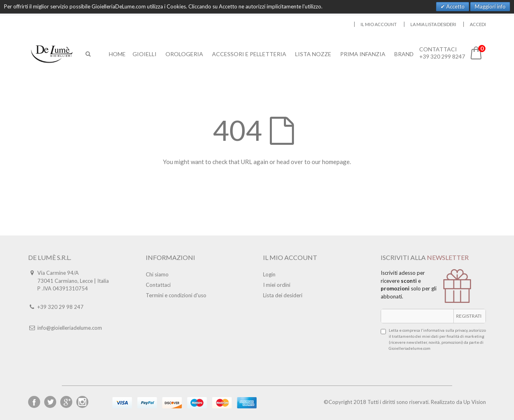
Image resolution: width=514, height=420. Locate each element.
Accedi (478, 24)
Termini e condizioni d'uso (176, 295)
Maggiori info (490, 6)
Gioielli (145, 54)
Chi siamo (157, 274)
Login (269, 274)
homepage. (337, 162)
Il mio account (379, 24)
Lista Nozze (314, 54)
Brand (404, 54)
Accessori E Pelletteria (250, 54)
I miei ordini (277, 285)
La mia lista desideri (433, 24)
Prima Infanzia (363, 54)
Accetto (455, 6)
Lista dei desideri (283, 295)
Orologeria (185, 54)
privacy (461, 330)
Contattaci (158, 285)
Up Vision (475, 402)
